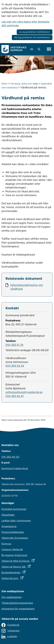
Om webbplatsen (12, 597)
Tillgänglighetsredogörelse (17, 603)
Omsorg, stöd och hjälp (24, 84)
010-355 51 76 (14, 345)
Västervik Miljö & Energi (27, 560)
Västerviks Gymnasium (15, 538)
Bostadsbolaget (26, 572)
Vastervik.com (25, 578)
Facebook (10, 625)
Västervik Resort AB (27, 566)
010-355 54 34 (15, 366)
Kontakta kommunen (14, 509)
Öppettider (8, 515)
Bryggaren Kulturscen (14, 555)
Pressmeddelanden (13, 532)
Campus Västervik (12, 549)
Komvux (6, 544)
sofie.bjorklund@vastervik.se (24, 392)
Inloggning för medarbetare (18, 609)
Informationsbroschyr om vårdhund (27, 287)
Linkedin (9, 637)
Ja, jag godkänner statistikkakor (34, 32)
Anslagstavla (9, 526)
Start (4, 84)
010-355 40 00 (10, 457)
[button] (40, 49)
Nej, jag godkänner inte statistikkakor (32, 37)
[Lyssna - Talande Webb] (32, 49)
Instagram (11, 631)
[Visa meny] (49, 49)
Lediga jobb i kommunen (16, 521)
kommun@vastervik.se (15, 468)
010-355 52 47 (15, 396)
